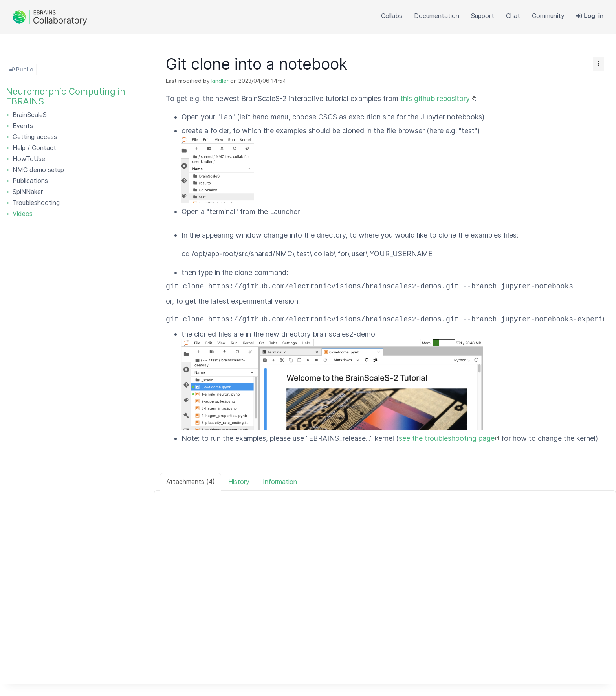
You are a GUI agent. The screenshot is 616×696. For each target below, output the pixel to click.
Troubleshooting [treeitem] (36, 203)
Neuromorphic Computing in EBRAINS (66, 96)
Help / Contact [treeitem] (34, 148)
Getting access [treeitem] (35, 137)
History (239, 482)
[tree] (77, 165)
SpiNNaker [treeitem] (28, 192)
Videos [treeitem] (23, 214)
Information (280, 482)
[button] (548, 16)
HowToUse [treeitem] (29, 159)
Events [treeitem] (23, 126)
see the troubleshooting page (447, 438)
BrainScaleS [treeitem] (30, 115)
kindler (220, 81)
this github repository (435, 98)
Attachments (191, 482)
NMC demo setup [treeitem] (38, 170)
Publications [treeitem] (30, 181)
